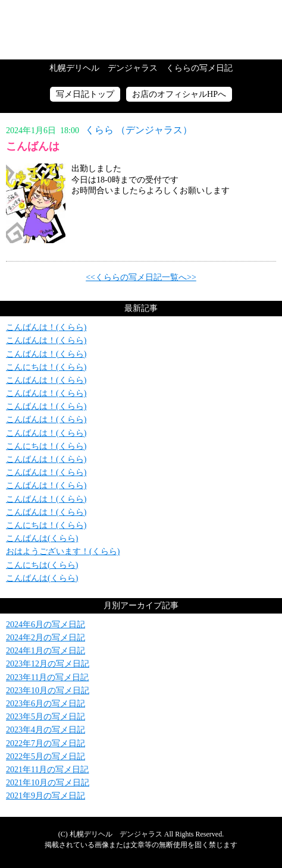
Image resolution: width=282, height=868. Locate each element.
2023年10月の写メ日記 (48, 691)
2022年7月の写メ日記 (46, 743)
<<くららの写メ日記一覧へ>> (141, 277)
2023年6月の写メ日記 (46, 704)
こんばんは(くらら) (42, 538)
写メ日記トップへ (141, 30)
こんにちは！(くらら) (46, 367)
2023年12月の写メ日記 (48, 664)
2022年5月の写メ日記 (46, 757)
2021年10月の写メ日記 (48, 783)
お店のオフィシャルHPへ (179, 94)
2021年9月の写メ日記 (46, 796)
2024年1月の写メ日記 (46, 651)
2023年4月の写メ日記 (46, 730)
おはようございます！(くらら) (63, 551)
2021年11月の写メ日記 (47, 770)
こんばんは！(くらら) (46, 327)
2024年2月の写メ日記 (46, 638)
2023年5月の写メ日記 (46, 717)
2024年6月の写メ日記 (46, 625)
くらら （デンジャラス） (139, 130)
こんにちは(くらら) (42, 565)
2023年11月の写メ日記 (47, 677)
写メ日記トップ (85, 94)
